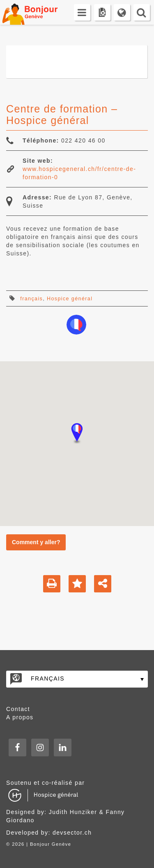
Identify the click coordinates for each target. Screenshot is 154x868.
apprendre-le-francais (76, 325)
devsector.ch (72, 833)
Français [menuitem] (48, 678)
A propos (20, 717)
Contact (18, 709)
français (31, 299)
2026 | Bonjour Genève (41, 844)
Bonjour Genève (39, 12)
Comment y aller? (36, 542)
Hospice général (70, 299)
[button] (77, 433)
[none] (77, 679)
